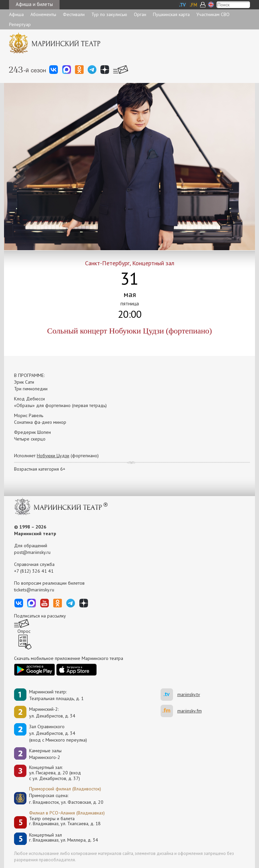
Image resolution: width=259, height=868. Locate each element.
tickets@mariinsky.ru (34, 590)
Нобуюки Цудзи (53, 456)
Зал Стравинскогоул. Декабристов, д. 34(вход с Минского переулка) (58, 733)
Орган (140, 14)
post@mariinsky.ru (32, 552)
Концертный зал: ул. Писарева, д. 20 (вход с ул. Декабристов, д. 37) (55, 773)
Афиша (16, 14)
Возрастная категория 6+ (40, 469)
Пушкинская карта (171, 14)
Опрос (24, 631)
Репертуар (20, 24)
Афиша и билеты (34, 4)
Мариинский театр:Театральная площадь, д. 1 (56, 695)
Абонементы (43, 14)
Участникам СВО (213, 14)
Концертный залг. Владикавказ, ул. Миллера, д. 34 (64, 838)
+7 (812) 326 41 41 (34, 571)
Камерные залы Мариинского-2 (45, 754)
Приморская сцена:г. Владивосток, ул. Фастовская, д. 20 (59, 799)
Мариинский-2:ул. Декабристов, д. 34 (52, 712)
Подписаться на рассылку (40, 616)
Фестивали (74, 14)
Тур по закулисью (109, 14)
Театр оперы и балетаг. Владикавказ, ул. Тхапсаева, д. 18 (65, 821)
